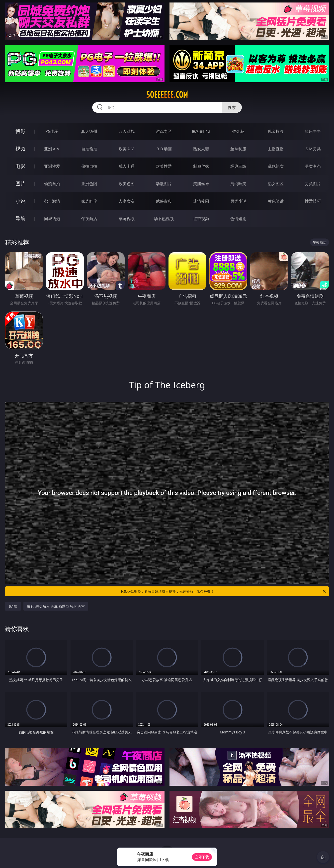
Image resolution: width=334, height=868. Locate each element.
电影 (20, 166)
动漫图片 (164, 184)
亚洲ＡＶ (52, 149)
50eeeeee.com (167, 95)
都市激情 (52, 201)
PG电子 (52, 131)
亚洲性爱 (52, 166)
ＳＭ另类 (313, 149)
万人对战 (127, 131)
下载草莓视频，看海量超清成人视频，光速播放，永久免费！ (223, 591)
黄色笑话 (276, 201)
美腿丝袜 (201, 184)
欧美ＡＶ (127, 149)
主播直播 (276, 149)
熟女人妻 (201, 149)
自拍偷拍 (89, 149)
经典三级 (238, 166)
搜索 (232, 107)
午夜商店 (89, 219)
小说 (20, 201)
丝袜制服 (238, 149)
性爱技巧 (313, 201)
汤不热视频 (164, 219)
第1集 (13, 606)
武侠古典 (164, 201)
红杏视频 (201, 219)
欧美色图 (127, 184)
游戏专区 (164, 131)
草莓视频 (127, 219)
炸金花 (238, 131)
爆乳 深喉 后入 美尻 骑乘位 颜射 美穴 (56, 606)
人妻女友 (127, 201)
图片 (20, 184)
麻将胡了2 (201, 131)
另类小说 (238, 201)
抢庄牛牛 (313, 131)
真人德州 (89, 131)
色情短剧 (238, 219)
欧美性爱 (164, 166)
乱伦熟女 (276, 166)
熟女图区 (276, 184)
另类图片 (313, 184)
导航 (20, 218)
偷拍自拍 (89, 166)
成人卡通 (127, 166)
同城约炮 (52, 219)
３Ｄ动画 (164, 149)
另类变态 (313, 166)
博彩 (20, 131)
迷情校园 (201, 201)
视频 (20, 149)
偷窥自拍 (52, 184)
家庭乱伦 (89, 201)
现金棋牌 (276, 131)
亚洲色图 (89, 184)
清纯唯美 (238, 184)
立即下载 (202, 857)
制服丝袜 (201, 166)
